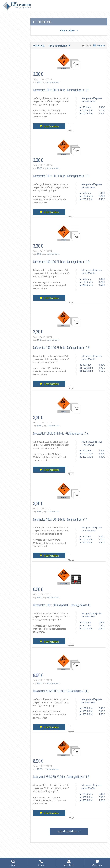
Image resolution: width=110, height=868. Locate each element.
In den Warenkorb (51, 126)
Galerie (101, 45)
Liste (88, 45)
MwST (40, 82)
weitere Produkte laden (67, 831)
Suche (13, 863)
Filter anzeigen (67, 30)
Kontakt (41, 863)
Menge (71, 131)
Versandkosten (53, 82)
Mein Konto (69, 863)
